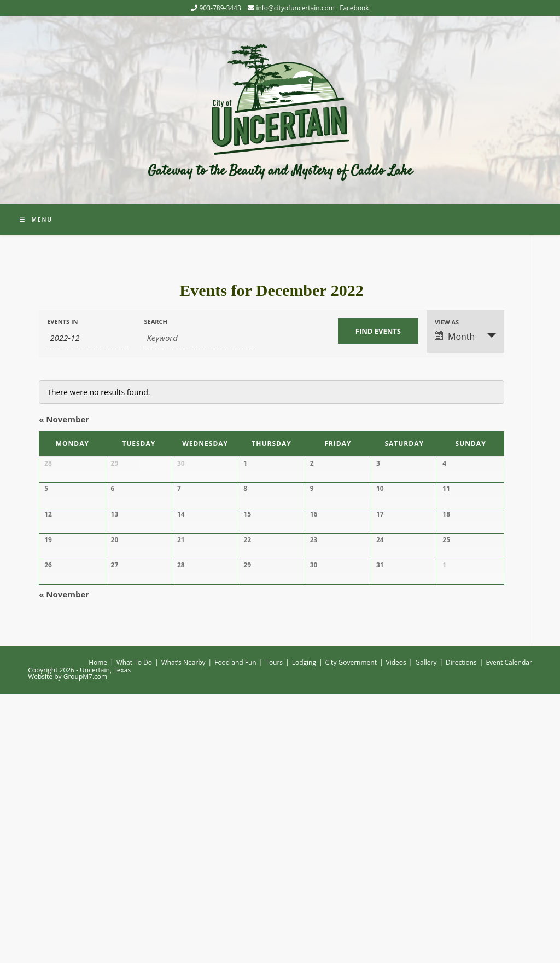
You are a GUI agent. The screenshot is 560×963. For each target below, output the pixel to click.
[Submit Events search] (378, 331)
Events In (62, 321)
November (64, 419)
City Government (351, 932)
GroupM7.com (85, 946)
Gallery (426, 932)
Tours (274, 932)
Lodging (304, 932)
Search (156, 321)
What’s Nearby (183, 932)
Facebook (354, 8)
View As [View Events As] (447, 322)
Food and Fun (235, 932)
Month (455, 337)
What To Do (134, 932)
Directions (461, 932)
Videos (396, 932)
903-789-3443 (220, 8)
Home (98, 932)
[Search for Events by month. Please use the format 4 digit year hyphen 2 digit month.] (87, 338)
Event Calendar (509, 932)
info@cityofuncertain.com (295, 8)
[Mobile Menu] (36, 219)
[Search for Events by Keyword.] (200, 338)
